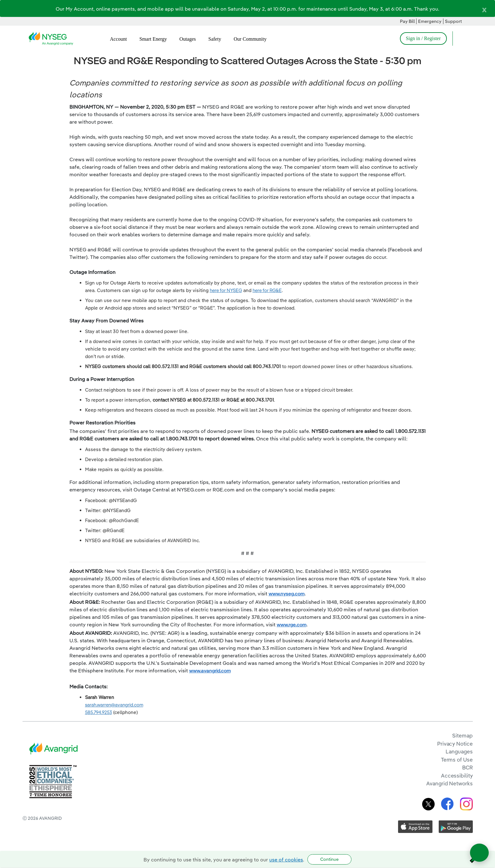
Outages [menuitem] (188, 39)
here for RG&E (267, 290)
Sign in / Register (423, 38)
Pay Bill (407, 21)
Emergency (430, 21)
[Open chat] (479, 853)
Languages (459, 751)
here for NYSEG (226, 290)
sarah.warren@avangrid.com (114, 705)
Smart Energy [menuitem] (153, 39)
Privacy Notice (455, 744)
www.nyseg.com (287, 593)
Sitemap (462, 735)
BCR (467, 767)
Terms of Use (457, 760)
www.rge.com (292, 624)
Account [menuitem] (119, 39)
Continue (329, 859)
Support (453, 21)
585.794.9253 (98, 712)
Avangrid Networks (449, 783)
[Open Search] (460, 39)
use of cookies (286, 860)
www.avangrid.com (210, 670)
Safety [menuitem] (215, 39)
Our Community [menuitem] (250, 39)
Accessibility (457, 776)
